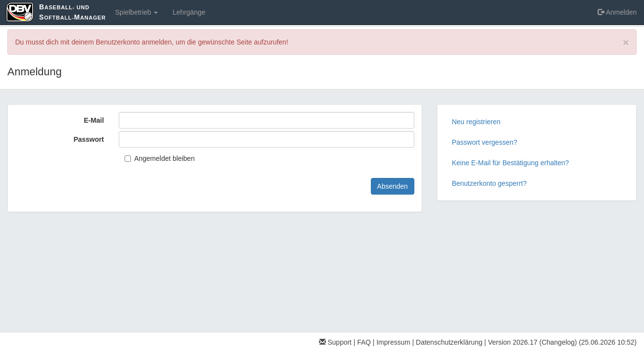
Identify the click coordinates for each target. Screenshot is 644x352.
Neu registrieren (476, 122)
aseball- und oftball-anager (72, 12)
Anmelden (617, 12)
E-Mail (94, 120)
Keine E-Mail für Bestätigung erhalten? (511, 163)
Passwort (88, 139)
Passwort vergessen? (485, 142)
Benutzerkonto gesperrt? (489, 183)
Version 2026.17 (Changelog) (533, 342)
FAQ (364, 342)
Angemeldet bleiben (160, 158)
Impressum (393, 342)
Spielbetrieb (136, 12)
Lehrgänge (189, 12)
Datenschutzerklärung (449, 342)
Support (335, 342)
